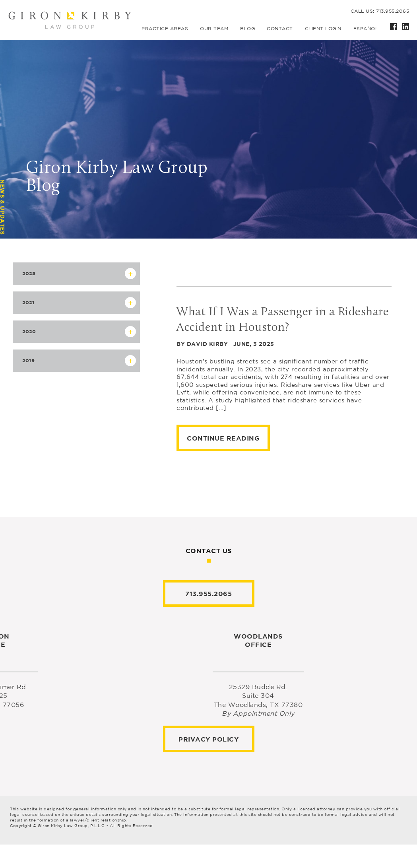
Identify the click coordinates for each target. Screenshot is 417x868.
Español (366, 28)
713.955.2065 (208, 594)
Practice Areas (165, 28)
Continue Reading (223, 438)
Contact (280, 28)
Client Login (323, 28)
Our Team (214, 28)
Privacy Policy (208, 739)
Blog (247, 28)
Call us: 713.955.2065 (380, 11)
